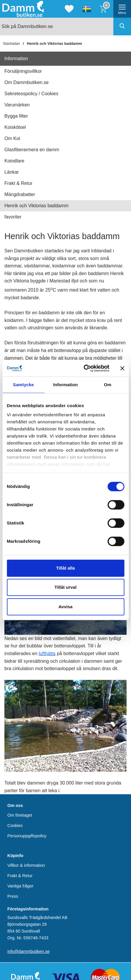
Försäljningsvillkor (23, 71)
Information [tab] (66, 385)
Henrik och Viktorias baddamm (54, 43)
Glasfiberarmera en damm (32, 150)
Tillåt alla (66, 568)
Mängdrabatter (20, 194)
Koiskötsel (15, 127)
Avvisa (66, 607)
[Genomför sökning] (122, 27)
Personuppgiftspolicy (27, 836)
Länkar (12, 172)
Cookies (15, 826)
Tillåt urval (65, 587)
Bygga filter (16, 116)
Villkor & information (26, 865)
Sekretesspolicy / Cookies (31, 94)
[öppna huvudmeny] (122, 9)
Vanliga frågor (20, 886)
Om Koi (12, 138)
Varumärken (17, 105)
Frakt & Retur (18, 183)
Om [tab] (108, 385)
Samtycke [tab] (23, 385)
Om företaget (20, 815)
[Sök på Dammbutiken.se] (65, 27)
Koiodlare (14, 161)
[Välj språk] (87, 9)
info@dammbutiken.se (28, 952)
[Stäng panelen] (122, 368)
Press (13, 896)
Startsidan (11, 43)
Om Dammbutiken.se (26, 82)
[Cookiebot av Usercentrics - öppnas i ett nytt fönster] (84, 368)
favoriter (13, 217)
